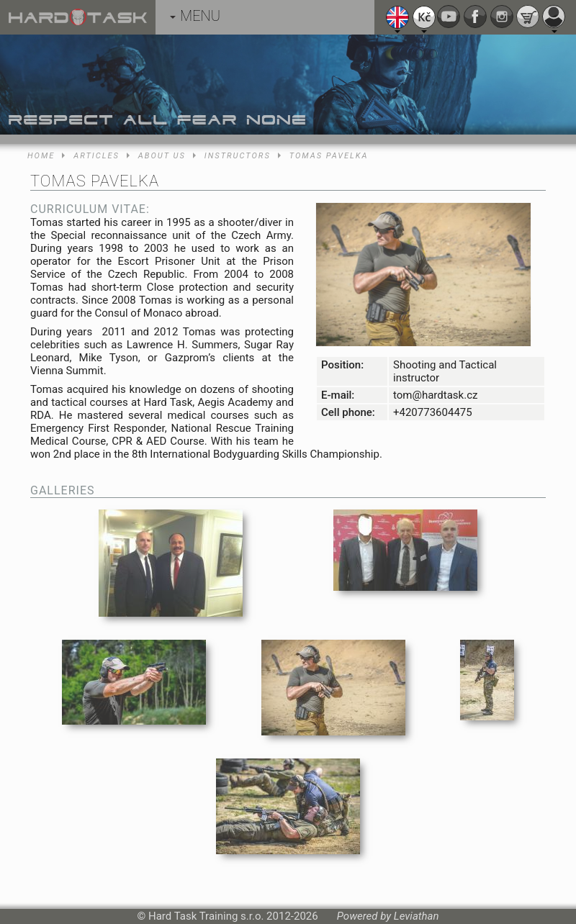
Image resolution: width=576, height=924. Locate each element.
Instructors (238, 156)
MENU (195, 16)
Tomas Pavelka (329, 156)
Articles (96, 156)
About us (162, 156)
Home (41, 156)
